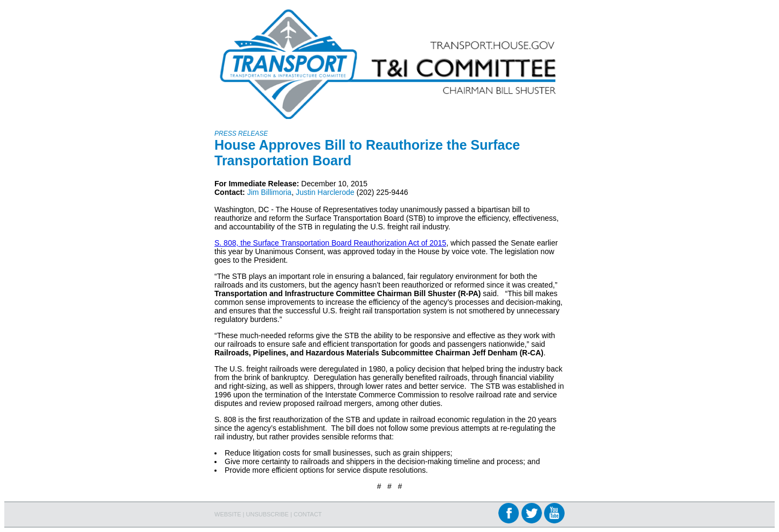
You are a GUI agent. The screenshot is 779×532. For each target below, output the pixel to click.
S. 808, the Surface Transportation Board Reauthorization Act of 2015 (330, 243)
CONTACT (308, 514)
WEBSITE (228, 514)
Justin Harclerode (325, 192)
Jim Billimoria (269, 192)
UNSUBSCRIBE (267, 514)
